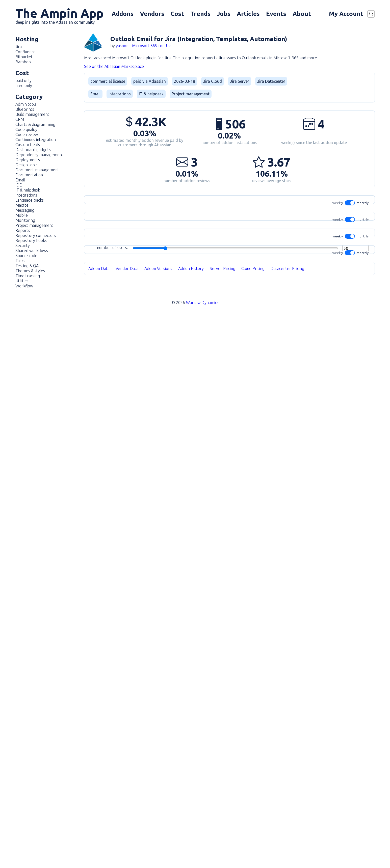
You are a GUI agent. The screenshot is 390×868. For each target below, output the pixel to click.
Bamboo (23, 62)
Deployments (28, 160)
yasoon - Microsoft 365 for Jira (144, 46)
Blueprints (25, 109)
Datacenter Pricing (287, 833)
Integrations (26, 195)
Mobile (22, 215)
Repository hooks (31, 240)
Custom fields (28, 145)
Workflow (24, 286)
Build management (32, 114)
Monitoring (25, 220)
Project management (34, 225)
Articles (248, 14)
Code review (27, 134)
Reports (23, 230)
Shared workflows (32, 251)
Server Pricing (223, 833)
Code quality (26, 129)
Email (20, 180)
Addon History (191, 833)
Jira (19, 47)
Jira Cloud (213, 81)
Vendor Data (127, 833)
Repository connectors (36, 235)
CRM (20, 119)
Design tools (27, 165)
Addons (123, 14)
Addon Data (99, 833)
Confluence (25, 52)
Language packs (30, 200)
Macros (22, 205)
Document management (37, 170)
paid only (23, 80)
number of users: (233, 530)
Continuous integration (36, 140)
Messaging (25, 210)
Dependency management (39, 155)
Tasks (20, 261)
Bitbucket (24, 57)
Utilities (22, 281)
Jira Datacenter (271, 81)
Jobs (224, 14)
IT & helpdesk (28, 190)
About (302, 14)
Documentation (29, 175)
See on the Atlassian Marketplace (114, 66)
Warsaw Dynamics (202, 854)
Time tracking (28, 276)
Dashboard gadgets (33, 150)
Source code (26, 256)
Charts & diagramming (35, 124)
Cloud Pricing (253, 833)
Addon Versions (158, 833)
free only (24, 86)
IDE (19, 185)
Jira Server (240, 81)
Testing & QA (27, 266)
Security (23, 246)
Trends (200, 14)
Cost (177, 14)
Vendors (152, 14)
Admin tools (26, 104)
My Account (346, 14)
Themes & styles (30, 271)
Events (276, 14)
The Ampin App (59, 15)
